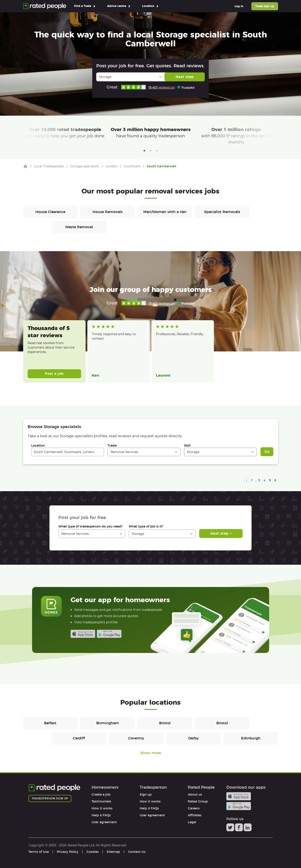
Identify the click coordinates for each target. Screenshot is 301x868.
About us (195, 794)
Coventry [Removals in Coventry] (136, 738)
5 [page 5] (270, 480)
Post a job (54, 374)
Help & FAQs (101, 815)
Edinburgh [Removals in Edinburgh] (251, 738)
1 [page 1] (252, 480)
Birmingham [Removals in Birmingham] (108, 723)
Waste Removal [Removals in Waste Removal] (79, 227)
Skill (187, 445)
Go (267, 452)
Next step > (221, 533)
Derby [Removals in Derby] (193, 738)
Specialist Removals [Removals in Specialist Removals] (222, 212)
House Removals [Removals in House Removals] (107, 212)
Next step (185, 77)
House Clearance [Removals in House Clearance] (50, 212)
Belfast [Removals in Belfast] (50, 723)
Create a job (101, 794)
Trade (112, 445)
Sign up (146, 794)
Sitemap (113, 852)
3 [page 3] (259, 480)
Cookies (93, 852)
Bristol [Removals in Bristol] (165, 723)
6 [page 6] (275, 480)
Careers (194, 808)
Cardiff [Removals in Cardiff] (79, 738)
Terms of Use (39, 852)
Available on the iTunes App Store (83, 634)
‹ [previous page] (247, 480)
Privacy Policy (68, 852)
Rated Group (198, 801)
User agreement (104, 822)
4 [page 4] (265, 480)
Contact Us (137, 852)
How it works (102, 808)
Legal (192, 822)
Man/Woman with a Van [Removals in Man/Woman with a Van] (165, 212)
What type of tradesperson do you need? (90, 526)
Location (38, 445)
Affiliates (195, 815)
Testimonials (101, 801)
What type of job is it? (146, 526)
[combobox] (68, 452)
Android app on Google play (109, 634)
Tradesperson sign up (50, 798)
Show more (151, 753)
